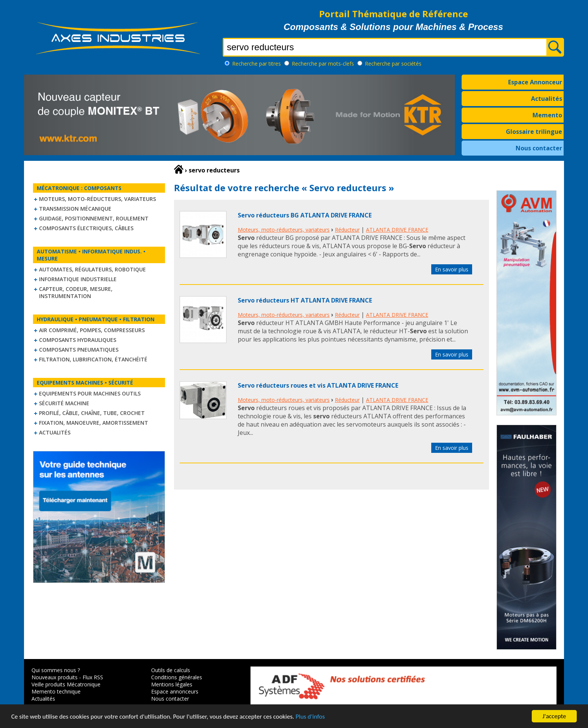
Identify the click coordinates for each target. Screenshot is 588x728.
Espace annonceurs (175, 691)
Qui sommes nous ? (56, 670)
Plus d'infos (310, 717)
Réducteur (347, 230)
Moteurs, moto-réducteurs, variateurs (97, 199)
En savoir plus (452, 269)
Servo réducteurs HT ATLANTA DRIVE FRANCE (305, 300)
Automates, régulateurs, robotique (92, 269)
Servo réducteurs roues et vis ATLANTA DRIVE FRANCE (318, 385)
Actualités (547, 99)
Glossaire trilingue (534, 132)
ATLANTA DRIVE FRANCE (397, 230)
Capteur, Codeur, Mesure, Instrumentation (76, 292)
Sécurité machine (64, 403)
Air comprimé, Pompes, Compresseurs (92, 330)
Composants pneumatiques (79, 350)
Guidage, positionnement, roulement (94, 218)
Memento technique (56, 691)
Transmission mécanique (75, 209)
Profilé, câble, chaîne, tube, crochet (92, 413)
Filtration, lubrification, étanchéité (93, 359)
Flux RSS (93, 677)
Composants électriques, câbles (86, 228)
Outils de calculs (171, 670)
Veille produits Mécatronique (66, 684)
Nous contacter (539, 148)
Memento (547, 115)
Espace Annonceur (535, 82)
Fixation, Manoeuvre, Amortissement (94, 423)
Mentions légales (172, 684)
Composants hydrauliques (78, 340)
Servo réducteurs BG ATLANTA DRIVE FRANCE (305, 215)
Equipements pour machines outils (90, 393)
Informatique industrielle (78, 279)
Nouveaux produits (55, 677)
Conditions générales (177, 677)
